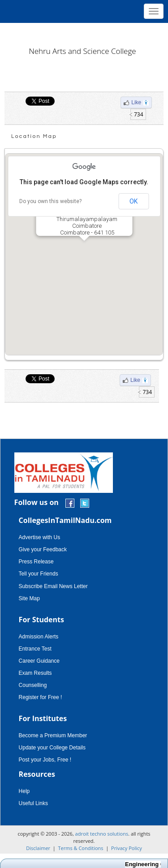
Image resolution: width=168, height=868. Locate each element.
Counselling (33, 685)
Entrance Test (35, 649)
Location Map (34, 136)
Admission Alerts (39, 637)
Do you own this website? (50, 201)
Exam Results (35, 673)
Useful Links (33, 803)
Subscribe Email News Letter (53, 586)
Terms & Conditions (81, 848)
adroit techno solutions (102, 834)
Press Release (36, 562)
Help (24, 791)
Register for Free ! (41, 697)
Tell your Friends (39, 574)
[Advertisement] (84, 31)
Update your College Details (52, 748)
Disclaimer (38, 848)
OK (134, 201)
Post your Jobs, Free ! (45, 760)
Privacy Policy (127, 848)
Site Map (29, 598)
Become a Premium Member (53, 735)
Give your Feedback (43, 549)
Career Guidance (39, 661)
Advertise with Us (40, 537)
